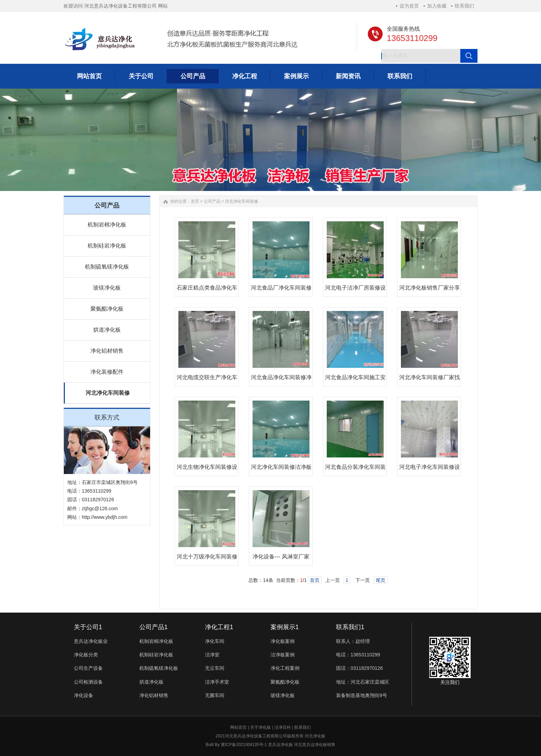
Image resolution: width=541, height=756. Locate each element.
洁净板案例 (283, 655)
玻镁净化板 (107, 288)
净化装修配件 (107, 372)
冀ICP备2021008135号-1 (244, 745)
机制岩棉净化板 (107, 225)
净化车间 (215, 641)
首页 (195, 201)
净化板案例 (283, 641)
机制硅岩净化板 (107, 246)
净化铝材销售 (107, 351)
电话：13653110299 (358, 655)
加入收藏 (437, 6)
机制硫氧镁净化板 (107, 267)
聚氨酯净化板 (107, 309)
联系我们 (464, 6)
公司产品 (212, 201)
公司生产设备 (88, 668)
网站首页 (238, 727)
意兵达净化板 (281, 745)
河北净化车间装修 (108, 393)
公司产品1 (154, 627)
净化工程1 (219, 627)
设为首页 (409, 6)
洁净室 (212, 655)
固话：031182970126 (359, 668)
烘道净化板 (107, 330)
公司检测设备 (88, 682)
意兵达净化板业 (91, 641)
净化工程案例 (285, 668)
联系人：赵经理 (353, 641)
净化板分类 (86, 655)
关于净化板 (260, 727)
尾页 (381, 580)
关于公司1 (88, 627)
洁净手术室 (217, 682)
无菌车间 (215, 695)
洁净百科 (283, 727)
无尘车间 (215, 668)
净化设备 (83, 695)
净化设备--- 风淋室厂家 (281, 557)
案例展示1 (285, 627)
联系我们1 (350, 627)
